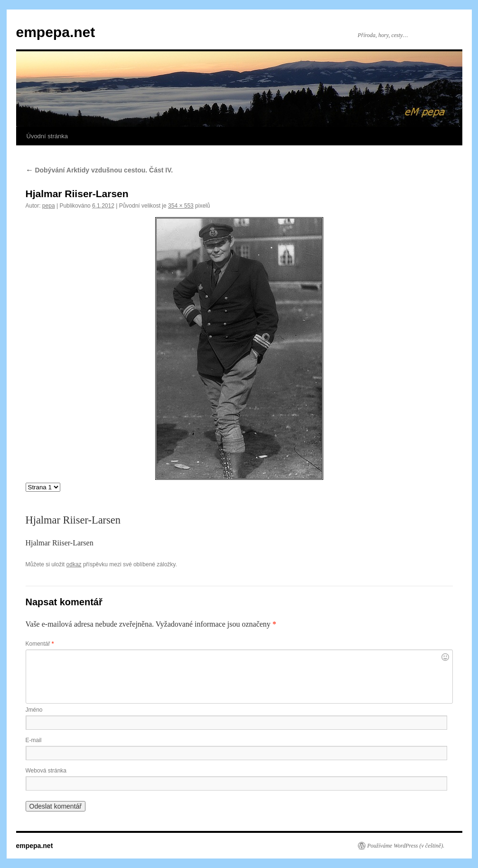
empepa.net (56, 32)
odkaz (74, 564)
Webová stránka (46, 771)
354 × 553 (181, 206)
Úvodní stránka (47, 136)
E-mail (34, 740)
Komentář (40, 644)
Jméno (34, 710)
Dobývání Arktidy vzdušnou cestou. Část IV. (99, 170)
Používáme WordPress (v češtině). (406, 846)
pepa (49, 206)
